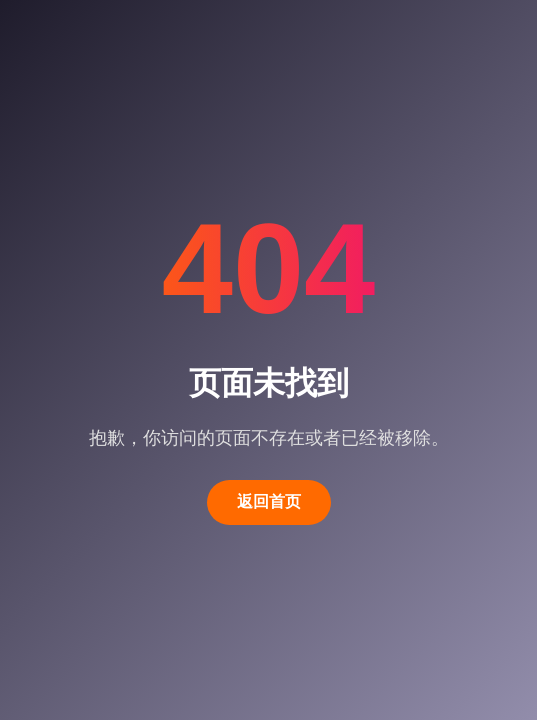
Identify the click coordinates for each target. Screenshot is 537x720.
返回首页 (269, 501)
